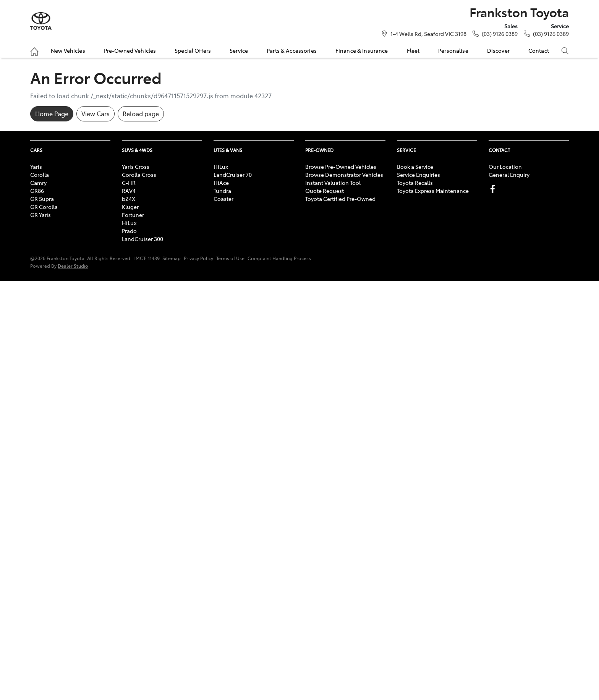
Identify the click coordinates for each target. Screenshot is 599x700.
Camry (38, 183)
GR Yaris (40, 215)
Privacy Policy (198, 258)
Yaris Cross (136, 167)
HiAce (221, 183)
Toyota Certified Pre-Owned (340, 199)
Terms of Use (230, 258)
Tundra (222, 191)
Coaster (223, 199)
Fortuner (133, 215)
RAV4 (129, 191)
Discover (498, 50)
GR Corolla (44, 207)
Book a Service (415, 167)
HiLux (129, 223)
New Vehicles (68, 50)
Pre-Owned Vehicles (130, 50)
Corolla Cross (139, 175)
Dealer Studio (73, 266)
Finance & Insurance (362, 50)
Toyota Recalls (415, 183)
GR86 (37, 191)
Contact (539, 50)
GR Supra (42, 199)
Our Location (505, 167)
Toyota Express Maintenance (433, 191)
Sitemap (172, 258)
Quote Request (325, 191)
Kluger (130, 207)
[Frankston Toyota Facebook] (494, 189)
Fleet (413, 50)
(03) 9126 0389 (500, 34)
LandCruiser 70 (233, 175)
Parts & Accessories (292, 50)
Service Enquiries (418, 175)
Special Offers (193, 50)
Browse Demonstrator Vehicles (344, 175)
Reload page (141, 113)
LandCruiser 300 (142, 239)
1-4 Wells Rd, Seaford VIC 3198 (428, 34)
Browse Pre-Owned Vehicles (341, 167)
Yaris (36, 167)
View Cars (96, 113)
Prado (129, 231)
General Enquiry (509, 175)
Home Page (52, 113)
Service (239, 50)
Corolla (40, 175)
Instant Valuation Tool (333, 183)
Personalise (453, 50)
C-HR (129, 183)
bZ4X (129, 199)
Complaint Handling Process (279, 258)
